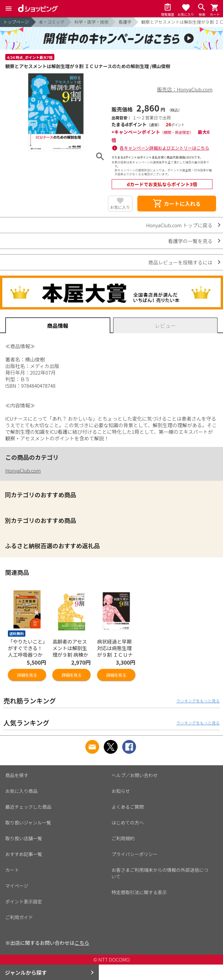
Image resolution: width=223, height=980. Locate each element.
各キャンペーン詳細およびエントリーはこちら (164, 148)
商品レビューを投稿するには (180, 262)
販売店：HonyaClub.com (185, 89)
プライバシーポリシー (135, 854)
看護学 (125, 22)
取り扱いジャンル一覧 (28, 822)
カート (12, 870)
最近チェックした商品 (28, 807)
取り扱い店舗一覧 (24, 838)
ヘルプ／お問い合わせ (135, 775)
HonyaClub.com (23, 470)
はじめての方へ (128, 822)
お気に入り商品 (21, 791)
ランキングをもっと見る (198, 701)
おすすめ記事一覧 (24, 854)
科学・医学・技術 (92, 22)
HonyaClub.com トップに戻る (179, 225)
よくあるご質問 (128, 807)
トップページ (16, 22)
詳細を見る (27, 675)
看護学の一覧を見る (190, 241)
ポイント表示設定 (24, 901)
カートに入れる (177, 204)
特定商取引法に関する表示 (139, 892)
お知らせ (121, 791)
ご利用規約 (123, 838)
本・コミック (52, 22)
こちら (82, 943)
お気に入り (120, 207)
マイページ (17, 886)
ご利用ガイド (19, 917)
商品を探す (17, 775)
